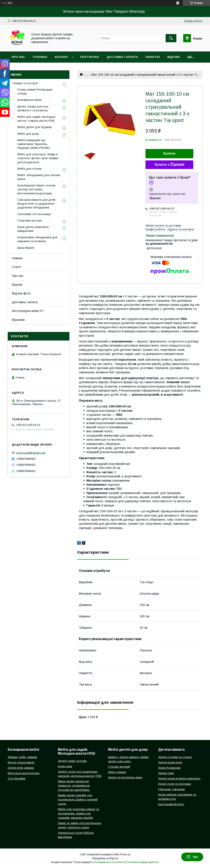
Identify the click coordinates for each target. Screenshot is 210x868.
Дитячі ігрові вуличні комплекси (179, 778)
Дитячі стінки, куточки (72, 761)
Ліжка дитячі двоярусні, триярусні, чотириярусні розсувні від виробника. (74, 786)
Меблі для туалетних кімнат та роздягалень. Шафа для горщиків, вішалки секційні (78, 813)
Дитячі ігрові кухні (170, 762)
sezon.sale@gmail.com (31, 453)
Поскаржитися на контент (109, 862)
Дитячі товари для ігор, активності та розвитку (33, 108)
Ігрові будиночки (169, 768)
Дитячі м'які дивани (21, 768)
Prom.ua (125, 854)
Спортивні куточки (30, 221)
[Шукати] (171, 38)
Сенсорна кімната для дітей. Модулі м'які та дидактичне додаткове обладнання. (37, 204)
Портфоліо (90, 57)
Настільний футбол (171, 804)
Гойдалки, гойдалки (171, 789)
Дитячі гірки (166, 773)
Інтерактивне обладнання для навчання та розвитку (37, 239)
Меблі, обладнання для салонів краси (39, 177)
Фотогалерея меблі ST (28, 311)
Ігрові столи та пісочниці (175, 784)
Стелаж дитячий (119, 767)
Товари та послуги (25, 83)
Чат (192, 857)
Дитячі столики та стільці (175, 757)
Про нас (18, 57)
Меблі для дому (28, 134)
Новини (17, 258)
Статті (16, 267)
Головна (40, 57)
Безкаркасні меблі (29, 100)
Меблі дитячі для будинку (35, 127)
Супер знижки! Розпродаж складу (35, 91)
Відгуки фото (21, 293)
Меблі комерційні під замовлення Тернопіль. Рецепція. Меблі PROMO (34, 144)
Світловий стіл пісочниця (34, 214)
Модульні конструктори (24, 773)
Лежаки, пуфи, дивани (22, 757)
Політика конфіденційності (143, 862)
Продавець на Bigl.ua (105, 858)
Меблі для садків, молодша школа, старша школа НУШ (36, 119)
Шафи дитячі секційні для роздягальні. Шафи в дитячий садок (78, 799)
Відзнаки (18, 320)
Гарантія (153, 57)
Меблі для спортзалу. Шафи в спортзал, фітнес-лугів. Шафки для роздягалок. (38, 158)
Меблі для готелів (29, 169)
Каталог (61, 57)
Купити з (169, 165)
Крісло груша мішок (21, 762)
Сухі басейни (16, 778)
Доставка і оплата (122, 57)
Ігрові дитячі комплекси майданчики (33, 229)
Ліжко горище (117, 772)
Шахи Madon (26, 248)
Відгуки (173, 57)
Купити (169, 153)
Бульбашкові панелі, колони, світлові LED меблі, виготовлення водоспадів (37, 189)
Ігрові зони (65, 766)
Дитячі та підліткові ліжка (125, 777)
